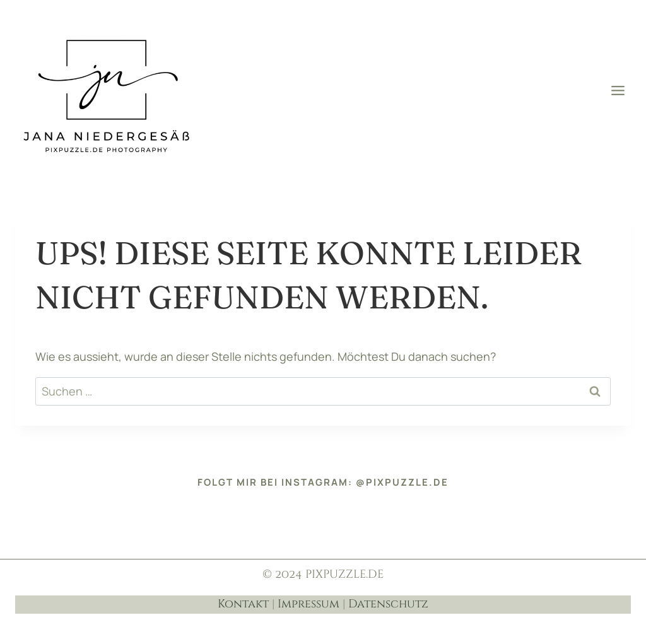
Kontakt (243, 604)
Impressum (308, 604)
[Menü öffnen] (618, 90)
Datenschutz (388, 604)
